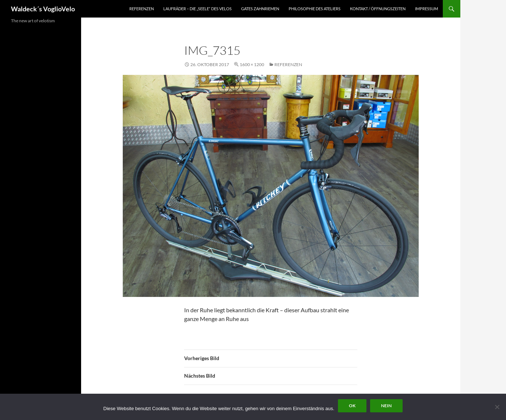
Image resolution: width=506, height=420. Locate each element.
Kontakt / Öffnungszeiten (378, 9)
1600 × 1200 (252, 64)
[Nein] (497, 407)
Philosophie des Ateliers (315, 9)
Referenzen (142, 9)
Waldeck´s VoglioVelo (43, 9)
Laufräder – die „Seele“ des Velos (197, 9)
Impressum (427, 9)
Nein (386, 406)
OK (352, 406)
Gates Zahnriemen (260, 9)
